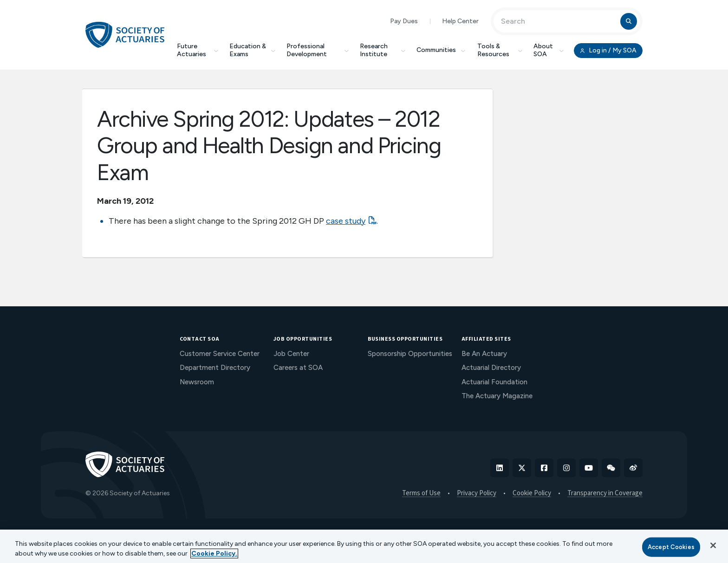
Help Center (460, 21)
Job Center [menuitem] (291, 354)
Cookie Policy (532, 493)
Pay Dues (404, 21)
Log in (608, 51)
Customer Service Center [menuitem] (220, 354)
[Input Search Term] (558, 21)
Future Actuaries (198, 50)
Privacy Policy (477, 493)
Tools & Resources (500, 50)
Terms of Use (421, 493)
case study (346, 221)
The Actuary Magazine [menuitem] (497, 396)
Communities (442, 50)
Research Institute (383, 50)
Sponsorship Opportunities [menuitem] (410, 354)
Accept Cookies (671, 547)
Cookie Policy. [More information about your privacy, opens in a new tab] (214, 553)
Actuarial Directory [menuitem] (491, 368)
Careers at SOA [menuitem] (298, 368)
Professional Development (318, 50)
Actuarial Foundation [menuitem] (494, 382)
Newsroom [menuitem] (197, 382)
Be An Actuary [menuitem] (484, 354)
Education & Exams (252, 50)
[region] (364, 546)
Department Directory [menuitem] (215, 368)
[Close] (713, 545)
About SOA (549, 50)
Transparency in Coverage (605, 493)
